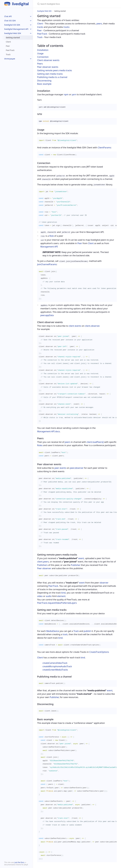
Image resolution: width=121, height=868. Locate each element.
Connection (43, 57)
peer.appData (47, 315)
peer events (60, 468)
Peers (40, 64)
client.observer (92, 326)
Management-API (49, 247)
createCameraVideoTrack (55, 663)
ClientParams (104, 148)
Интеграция (10, 59)
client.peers (43, 562)
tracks (40, 27)
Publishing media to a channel (52, 77)
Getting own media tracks (50, 74)
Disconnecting (44, 81)
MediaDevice (53, 631)
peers (99, 24)
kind (63, 593)
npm (66, 94)
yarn (74, 94)
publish (87, 631)
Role (52, 236)
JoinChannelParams (47, 264)
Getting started (13, 38)
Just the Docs (19, 862)
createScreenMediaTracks (55, 670)
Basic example (44, 84)
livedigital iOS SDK (12, 25)
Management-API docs (48, 431)
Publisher (76, 565)
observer (104, 583)
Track (8, 54)
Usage (40, 53)
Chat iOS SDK (10, 21)
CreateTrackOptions (99, 652)
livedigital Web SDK (13, 33)
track (65, 634)
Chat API (8, 16)
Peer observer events (48, 67)
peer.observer (77, 468)
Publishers (42, 565)
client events (75, 326)
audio (49, 596)
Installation (43, 50)
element (61, 596)
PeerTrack (10, 50)
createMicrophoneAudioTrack (57, 666)
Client (8, 42)
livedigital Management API (16, 29)
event (81, 558)
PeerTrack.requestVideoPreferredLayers (57, 603)
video (40, 596)
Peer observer (44, 568)
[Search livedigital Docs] (69, 4)
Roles (40, 445)
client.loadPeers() (95, 442)
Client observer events (48, 60)
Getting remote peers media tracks (55, 70)
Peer (8, 46)
